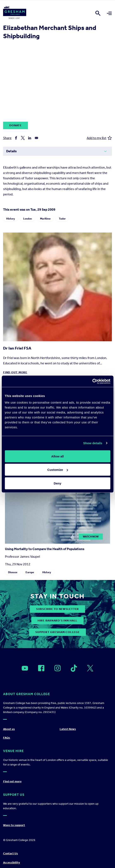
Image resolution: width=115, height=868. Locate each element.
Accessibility (12, 863)
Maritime (45, 219)
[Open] (25, 668)
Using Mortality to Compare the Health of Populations (45, 549)
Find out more (15, 372)
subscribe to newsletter (57, 609)
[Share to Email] (36, 138)
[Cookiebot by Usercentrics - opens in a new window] (92, 381)
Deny (57, 483)
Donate (15, 125)
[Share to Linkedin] (30, 138)
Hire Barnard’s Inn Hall (57, 621)
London (27, 219)
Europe (30, 572)
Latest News (68, 729)
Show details (93, 443)
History (11, 219)
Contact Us (11, 853)
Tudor (62, 219)
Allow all (57, 456)
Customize (58, 470)
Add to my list (99, 138)
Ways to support (14, 825)
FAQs (7, 738)
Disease (13, 572)
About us (9, 729)
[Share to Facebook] (16, 138)
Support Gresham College (57, 632)
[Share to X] (23, 138)
